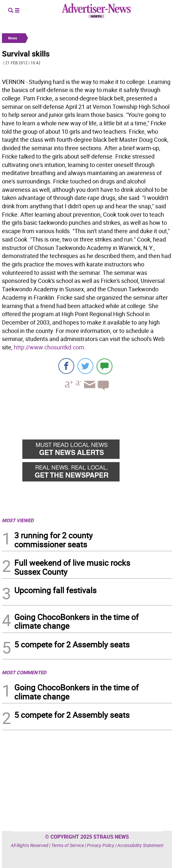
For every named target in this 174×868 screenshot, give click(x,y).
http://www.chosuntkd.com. (50, 347)
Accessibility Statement (140, 845)
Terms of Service (68, 845)
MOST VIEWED (18, 520)
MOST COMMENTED (24, 672)
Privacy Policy (101, 845)
